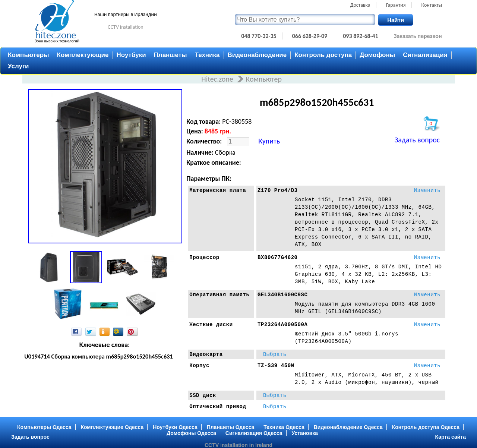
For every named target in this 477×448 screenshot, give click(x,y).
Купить (269, 141)
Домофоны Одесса (191, 433)
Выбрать (275, 354)
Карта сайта (451, 437)
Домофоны (377, 55)
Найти (396, 20)
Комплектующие (83, 55)
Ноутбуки (131, 55)
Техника (207, 55)
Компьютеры (29, 55)
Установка (305, 433)
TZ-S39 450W (276, 366)
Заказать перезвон (418, 36)
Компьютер (264, 79)
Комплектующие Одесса (112, 427)
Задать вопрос (417, 140)
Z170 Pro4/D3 (278, 190)
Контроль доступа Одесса (426, 427)
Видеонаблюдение (257, 55)
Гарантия (396, 5)
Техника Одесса (284, 427)
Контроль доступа (323, 55)
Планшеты (170, 55)
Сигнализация (425, 55)
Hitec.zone (218, 79)
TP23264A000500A (282, 325)
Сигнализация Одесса (254, 433)
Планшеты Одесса (231, 427)
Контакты (432, 5)
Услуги (18, 66)
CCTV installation (126, 27)
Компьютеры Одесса (44, 427)
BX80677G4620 (278, 258)
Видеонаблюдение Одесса (348, 427)
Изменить (427, 190)
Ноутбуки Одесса (175, 427)
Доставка (360, 5)
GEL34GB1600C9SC (282, 295)
